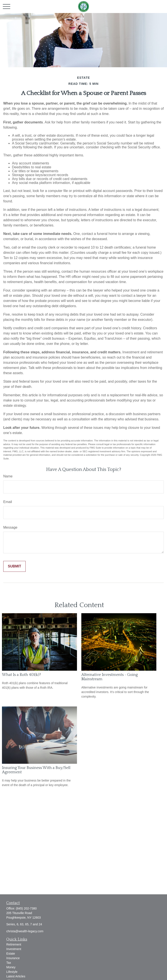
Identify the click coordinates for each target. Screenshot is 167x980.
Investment (14, 949)
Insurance (13, 958)
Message (10, 527)
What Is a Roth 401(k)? (21, 675)
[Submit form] (14, 566)
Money (11, 967)
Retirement (14, 944)
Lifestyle (12, 972)
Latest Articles (16, 976)
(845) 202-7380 (26, 908)
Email (8, 502)
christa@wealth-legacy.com (25, 931)
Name (8, 476)
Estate (11, 954)
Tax (9, 963)
